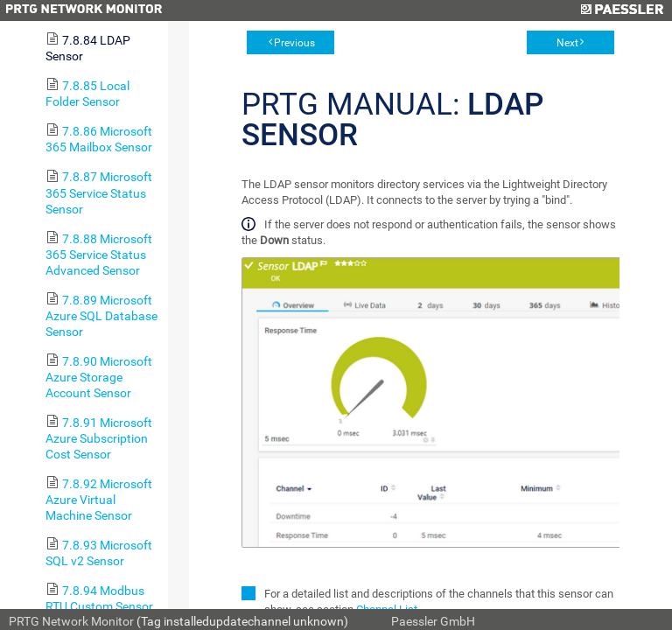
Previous (294, 43)
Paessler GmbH (433, 621)
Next (567, 43)
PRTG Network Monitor (71, 621)
